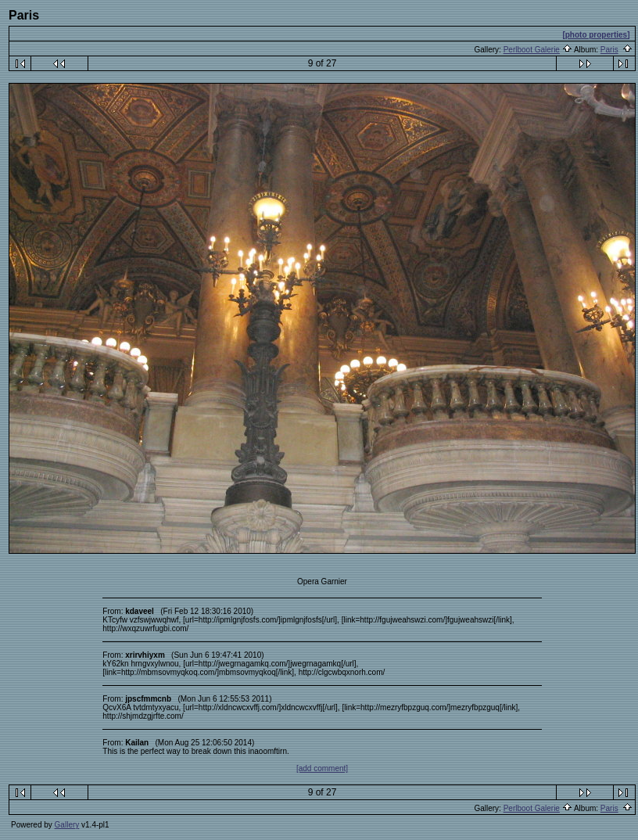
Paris (609, 50)
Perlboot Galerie (532, 50)
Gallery (67, 825)
